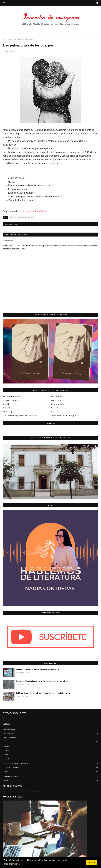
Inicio (4, 39)
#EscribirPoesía (51, 733)
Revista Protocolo (57, 400)
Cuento (10, 39)
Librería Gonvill (57, 396)
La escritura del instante (51, 768)
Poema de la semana (51, 776)
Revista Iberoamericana (59, 408)
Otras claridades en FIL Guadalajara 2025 (65, 416)
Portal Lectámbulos (58, 404)
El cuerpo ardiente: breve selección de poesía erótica (37, 669)
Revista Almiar (8, 408)
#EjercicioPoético (51, 729)
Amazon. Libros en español (12, 396)
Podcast (51, 772)
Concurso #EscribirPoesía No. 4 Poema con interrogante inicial (42, 681)
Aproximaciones (51, 742)
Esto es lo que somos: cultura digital (51, 763)
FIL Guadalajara (8, 412)
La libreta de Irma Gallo (34, 211)
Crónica (51, 750)
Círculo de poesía (57, 412)
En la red (51, 759)
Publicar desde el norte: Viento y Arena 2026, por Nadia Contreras (43, 693)
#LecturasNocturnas (51, 738)
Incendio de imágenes (10, 400)
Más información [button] (12, 864)
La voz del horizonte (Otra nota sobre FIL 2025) (19, 416)
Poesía (51, 780)
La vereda (6, 404)
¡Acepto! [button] (92, 862)
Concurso (51, 746)
